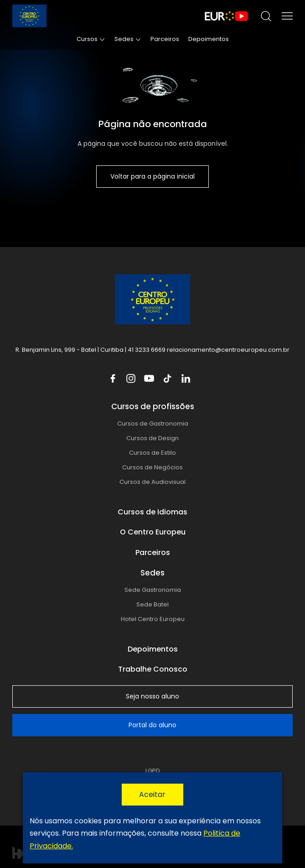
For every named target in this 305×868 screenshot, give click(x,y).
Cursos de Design (152, 438)
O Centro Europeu (153, 532)
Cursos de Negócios (152, 467)
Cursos (87, 39)
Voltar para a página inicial (152, 176)
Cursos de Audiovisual (152, 482)
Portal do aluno (152, 725)
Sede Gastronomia (153, 590)
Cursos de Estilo (152, 453)
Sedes (124, 39)
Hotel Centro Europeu (153, 619)
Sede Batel (152, 604)
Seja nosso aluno (152, 696)
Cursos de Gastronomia (153, 424)
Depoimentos (209, 39)
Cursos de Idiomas (152, 512)
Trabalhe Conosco (153, 669)
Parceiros (165, 39)
